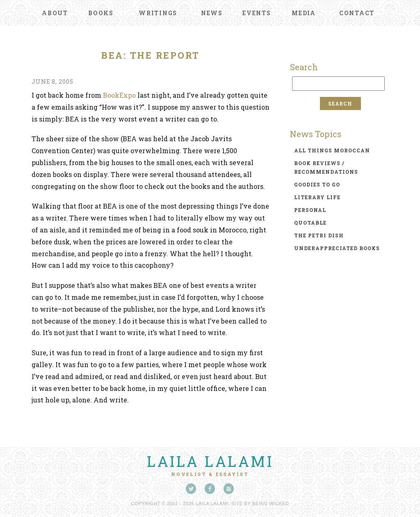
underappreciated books (337, 248)
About (55, 13)
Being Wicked (271, 503)
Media (304, 13)
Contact (357, 13)
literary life (317, 197)
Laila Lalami (210, 461)
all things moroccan (332, 150)
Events (257, 13)
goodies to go (317, 184)
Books (101, 13)
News (212, 13)
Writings (158, 13)
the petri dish (319, 235)
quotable (310, 223)
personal (310, 210)
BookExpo (119, 95)
